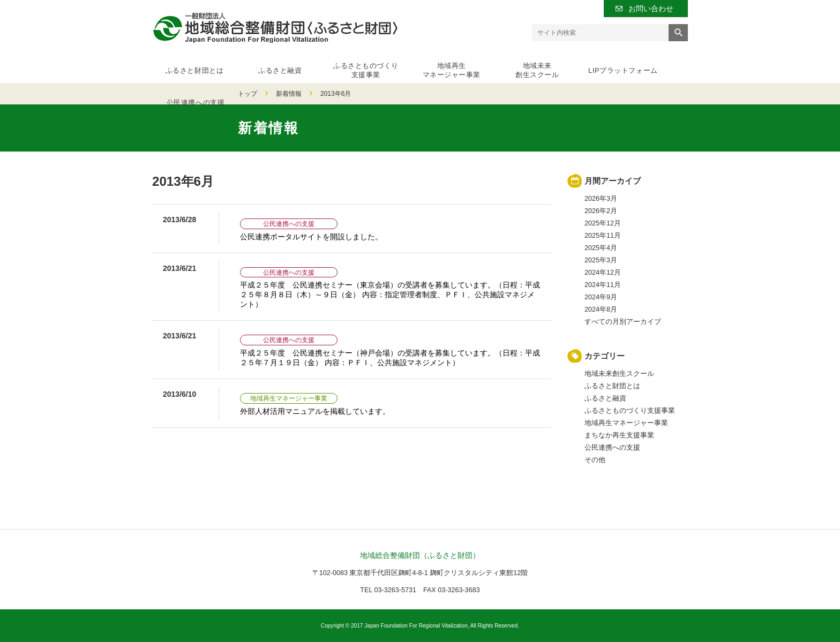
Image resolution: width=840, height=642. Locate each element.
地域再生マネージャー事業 (420, 67)
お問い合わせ (651, 9)
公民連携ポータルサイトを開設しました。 (311, 237)
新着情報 (203, 94)
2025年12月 (603, 223)
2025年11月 (603, 236)
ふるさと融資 (267, 67)
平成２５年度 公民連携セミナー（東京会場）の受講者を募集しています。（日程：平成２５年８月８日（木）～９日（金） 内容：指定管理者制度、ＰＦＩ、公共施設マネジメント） (390, 294)
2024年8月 (601, 309)
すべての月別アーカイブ (623, 322)
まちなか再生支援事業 (619, 435)
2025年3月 (601, 260)
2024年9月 (601, 297)
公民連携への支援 (650, 67)
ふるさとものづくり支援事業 (343, 67)
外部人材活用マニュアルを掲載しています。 (315, 411)
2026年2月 (601, 211)
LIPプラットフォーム (573, 67)
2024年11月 (603, 285)
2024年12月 (603, 273)
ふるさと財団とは (190, 67)
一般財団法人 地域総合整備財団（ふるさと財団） (275, 28)
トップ (162, 94)
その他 (595, 460)
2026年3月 (601, 199)
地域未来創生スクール (496, 67)
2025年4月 (601, 248)
